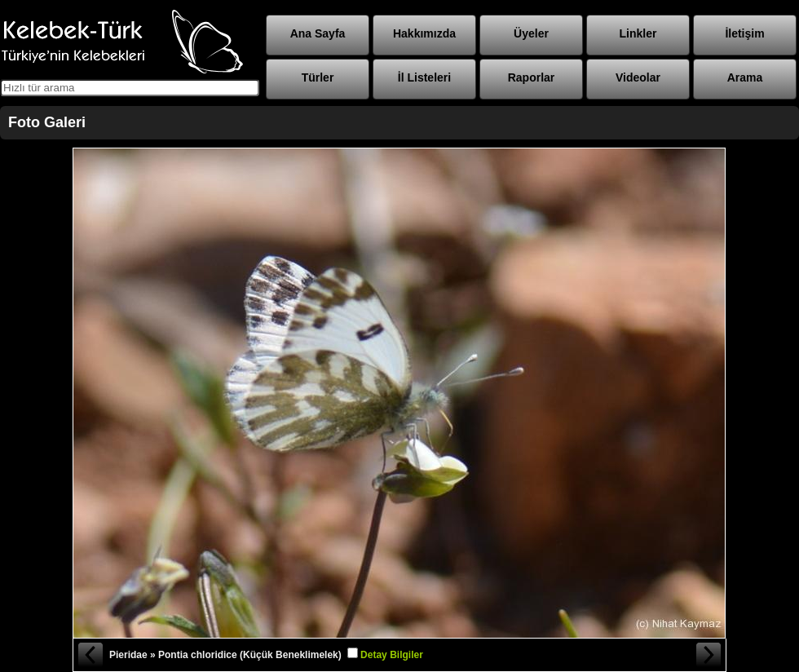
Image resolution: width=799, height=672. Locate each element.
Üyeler (531, 33)
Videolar (638, 77)
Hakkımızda (424, 33)
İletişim (744, 33)
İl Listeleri (424, 77)
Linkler (638, 33)
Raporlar (532, 77)
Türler (318, 77)
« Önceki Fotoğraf (90, 655)
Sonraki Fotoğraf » (709, 655)
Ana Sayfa (318, 33)
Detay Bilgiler (392, 655)
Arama (745, 77)
